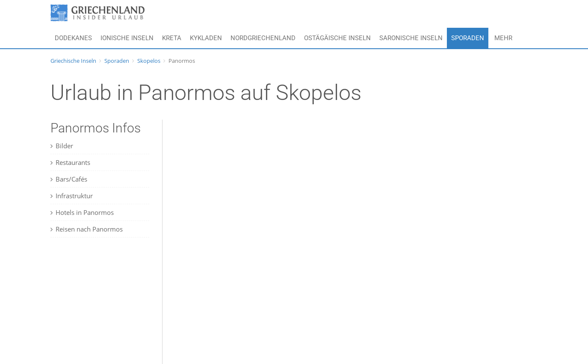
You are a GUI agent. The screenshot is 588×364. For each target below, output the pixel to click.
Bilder (62, 146)
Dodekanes (73, 38)
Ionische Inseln (127, 38)
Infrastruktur (72, 196)
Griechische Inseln (73, 61)
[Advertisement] (104, 308)
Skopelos (149, 61)
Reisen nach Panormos (87, 229)
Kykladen (206, 38)
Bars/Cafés (69, 179)
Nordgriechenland (263, 38)
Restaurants (70, 162)
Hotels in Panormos (82, 212)
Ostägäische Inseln (337, 38)
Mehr (503, 38)
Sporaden (468, 38)
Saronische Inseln (411, 38)
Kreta (172, 38)
